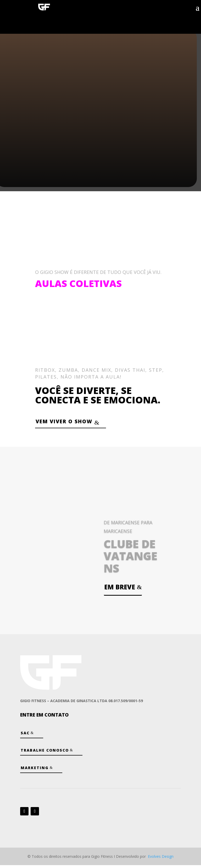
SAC (25, 736)
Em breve (120, 590)
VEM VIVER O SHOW (71, 423)
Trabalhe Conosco (45, 753)
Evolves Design (161, 859)
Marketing (35, 770)
